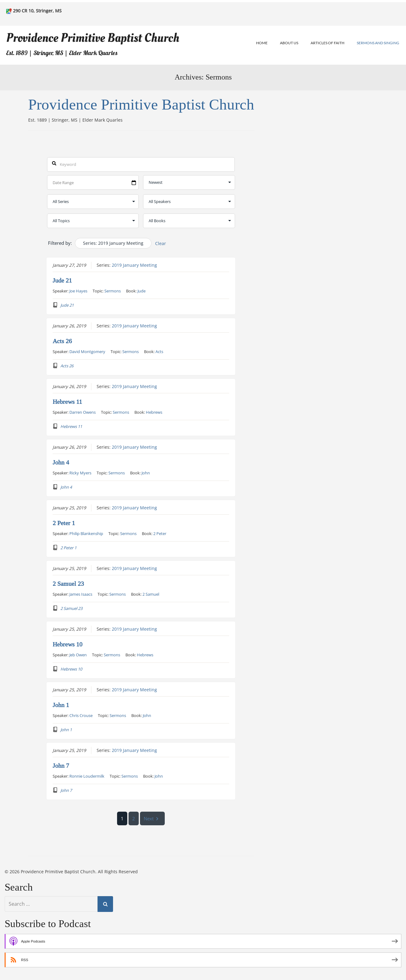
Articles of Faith (327, 43)
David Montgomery (87, 351)
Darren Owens (83, 412)
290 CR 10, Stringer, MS (37, 11)
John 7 (61, 766)
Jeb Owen (78, 654)
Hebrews (154, 412)
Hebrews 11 (67, 402)
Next (153, 818)
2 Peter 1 (64, 523)
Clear (161, 243)
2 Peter (160, 533)
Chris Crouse (81, 715)
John (146, 473)
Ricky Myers (80, 473)
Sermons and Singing (378, 43)
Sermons (113, 291)
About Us (289, 43)
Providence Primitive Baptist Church (93, 38)
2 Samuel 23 (68, 584)
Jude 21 (62, 280)
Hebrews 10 (68, 644)
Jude (142, 291)
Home (262, 43)
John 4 (61, 462)
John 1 (61, 705)
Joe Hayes (78, 291)
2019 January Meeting (134, 265)
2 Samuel (151, 594)
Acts (159, 351)
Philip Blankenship (86, 533)
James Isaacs (81, 594)
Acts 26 (62, 341)
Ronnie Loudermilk (87, 776)
